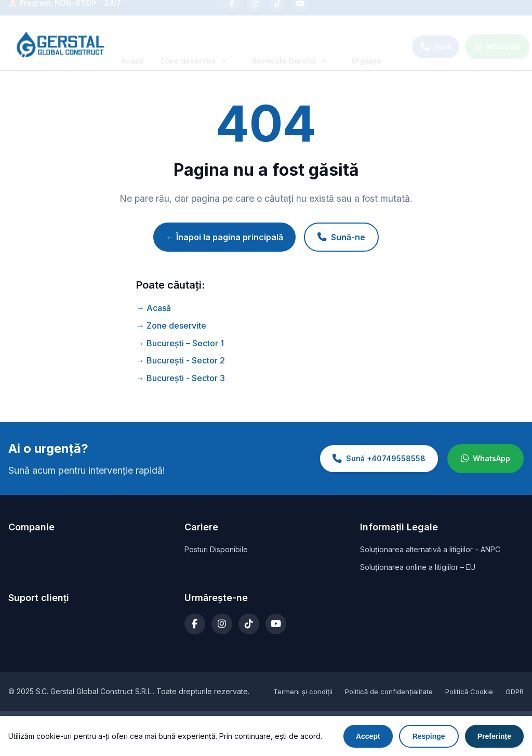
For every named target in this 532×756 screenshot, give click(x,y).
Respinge (429, 737)
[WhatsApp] (483, 47)
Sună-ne (341, 237)
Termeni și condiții (303, 692)
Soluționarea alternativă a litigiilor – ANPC (430, 549)
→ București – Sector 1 (180, 343)
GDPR (515, 692)
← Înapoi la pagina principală (224, 237)
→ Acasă (154, 308)
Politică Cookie (469, 692)
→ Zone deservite (171, 325)
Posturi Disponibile (216, 549)
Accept (368, 737)
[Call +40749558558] (421, 47)
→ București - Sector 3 (181, 378)
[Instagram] (255, 12)
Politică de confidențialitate (389, 692)
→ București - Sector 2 (181, 360)
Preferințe (494, 737)
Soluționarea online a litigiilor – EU (418, 567)
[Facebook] (232, 12)
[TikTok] (277, 12)
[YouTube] (300, 12)
